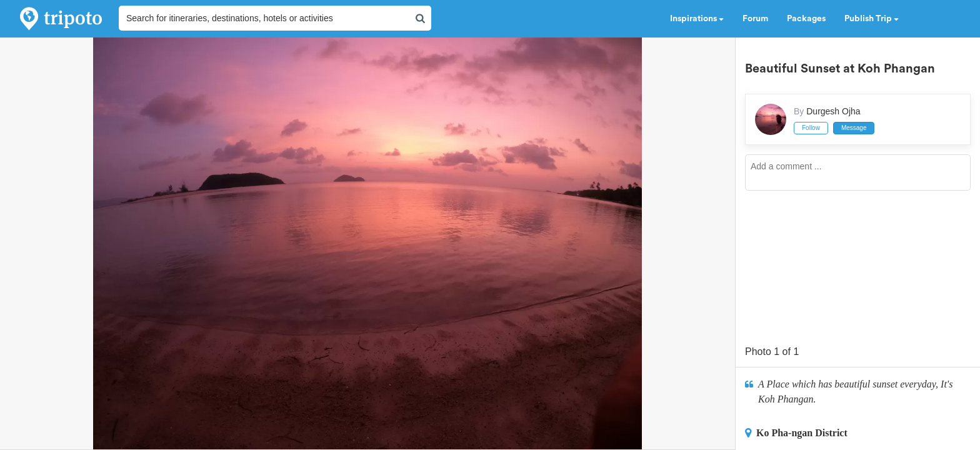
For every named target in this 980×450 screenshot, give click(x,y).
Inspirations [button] (697, 19)
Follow (811, 128)
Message (854, 128)
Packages (806, 19)
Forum (755, 19)
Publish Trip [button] (872, 19)
